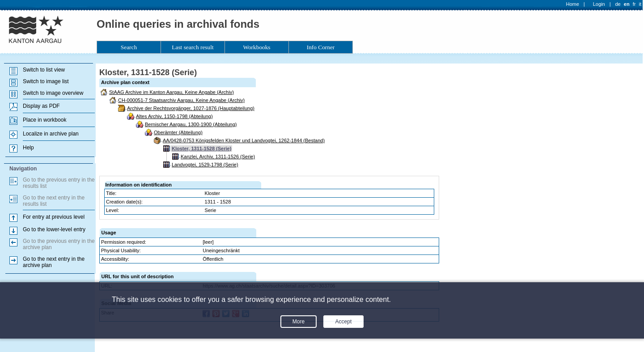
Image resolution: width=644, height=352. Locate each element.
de (618, 4)
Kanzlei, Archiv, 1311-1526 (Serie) (218, 157)
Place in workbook (44, 120)
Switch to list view (44, 70)
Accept (344, 322)
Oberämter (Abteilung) (178, 132)
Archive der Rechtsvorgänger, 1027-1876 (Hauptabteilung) (191, 108)
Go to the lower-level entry (54, 229)
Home (573, 4)
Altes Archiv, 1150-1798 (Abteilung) (174, 116)
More (299, 322)
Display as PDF (41, 106)
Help (28, 148)
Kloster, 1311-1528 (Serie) (201, 148)
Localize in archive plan (51, 134)
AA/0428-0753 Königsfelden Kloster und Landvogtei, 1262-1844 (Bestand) (244, 140)
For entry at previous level (54, 217)
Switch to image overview (53, 93)
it (640, 4)
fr (634, 4)
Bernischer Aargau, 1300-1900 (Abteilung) (191, 124)
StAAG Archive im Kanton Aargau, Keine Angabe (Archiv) (172, 92)
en (627, 4)
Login (599, 4)
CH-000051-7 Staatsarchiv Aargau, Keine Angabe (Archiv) (181, 100)
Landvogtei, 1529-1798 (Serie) (205, 165)
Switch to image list (46, 81)
